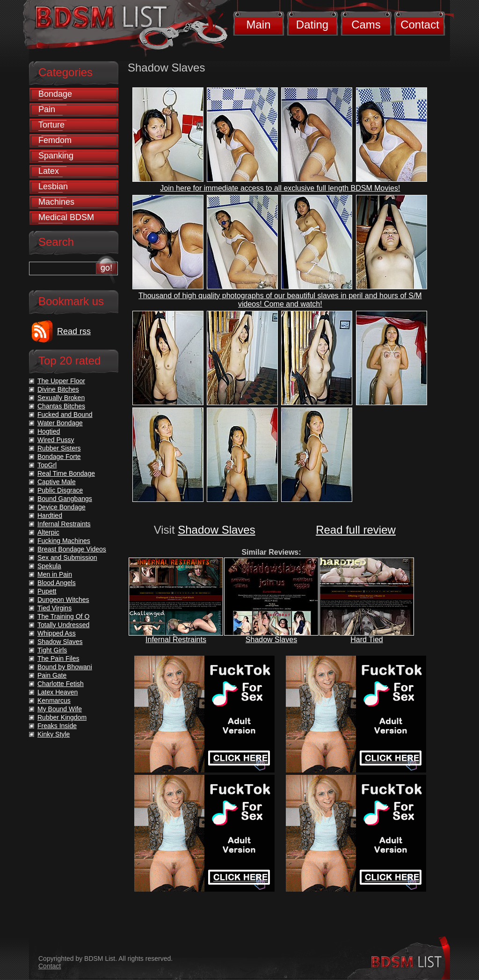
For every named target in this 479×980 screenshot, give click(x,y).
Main (258, 25)
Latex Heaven (58, 692)
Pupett (47, 591)
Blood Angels (57, 583)
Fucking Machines (64, 541)
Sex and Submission (67, 558)
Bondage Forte (59, 457)
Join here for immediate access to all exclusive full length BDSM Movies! (280, 188)
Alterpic (48, 532)
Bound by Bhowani (65, 667)
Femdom (55, 140)
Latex (49, 171)
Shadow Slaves (216, 530)
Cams (366, 25)
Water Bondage (60, 423)
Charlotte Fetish (61, 684)
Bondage (55, 94)
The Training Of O (63, 616)
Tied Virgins (54, 608)
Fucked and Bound (65, 415)
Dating (312, 25)
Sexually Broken (61, 398)
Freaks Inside (57, 726)
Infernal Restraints (176, 640)
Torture (51, 125)
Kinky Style (54, 734)
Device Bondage (62, 507)
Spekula (49, 566)
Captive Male (57, 482)
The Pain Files (58, 658)
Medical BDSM (66, 217)
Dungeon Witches (63, 600)
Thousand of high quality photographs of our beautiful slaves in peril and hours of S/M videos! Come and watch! (280, 300)
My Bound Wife (60, 709)
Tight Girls (52, 650)
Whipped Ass (57, 633)
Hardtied (50, 515)
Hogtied (49, 431)
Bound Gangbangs (65, 499)
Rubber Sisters (59, 448)
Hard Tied (367, 640)
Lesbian (53, 186)
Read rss (74, 331)
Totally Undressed (63, 625)
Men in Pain (55, 574)
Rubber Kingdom (62, 717)
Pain (47, 109)
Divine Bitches (58, 389)
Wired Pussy (56, 440)
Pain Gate (52, 675)
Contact (420, 25)
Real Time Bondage (66, 473)
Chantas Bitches (61, 406)
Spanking (56, 156)
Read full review (356, 530)
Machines (56, 202)
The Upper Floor (61, 381)
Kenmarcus (54, 701)
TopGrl (47, 465)
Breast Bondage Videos (72, 549)
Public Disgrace (60, 490)
